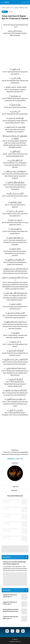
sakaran (7, 2)
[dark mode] (25, 2)
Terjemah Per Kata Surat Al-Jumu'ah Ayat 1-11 (10, 596)
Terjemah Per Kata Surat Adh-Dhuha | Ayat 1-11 (10, 618)
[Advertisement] (15, 51)
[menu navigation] (2, 2)
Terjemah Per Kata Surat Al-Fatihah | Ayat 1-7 (10, 603)
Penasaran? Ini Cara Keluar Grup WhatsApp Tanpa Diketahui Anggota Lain (14, 563)
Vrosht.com (18, 642)
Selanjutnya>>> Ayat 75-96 (15, 459)
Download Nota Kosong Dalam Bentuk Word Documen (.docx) (11, 610)
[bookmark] (28, 2)
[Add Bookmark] (11, 12)
